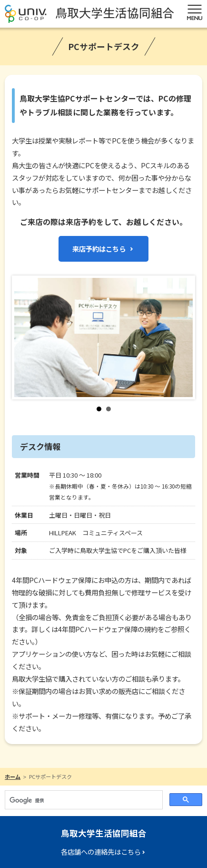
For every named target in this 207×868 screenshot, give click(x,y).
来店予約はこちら (99, 249)
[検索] (83, 801)
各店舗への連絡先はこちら (101, 852)
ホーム (13, 776)
